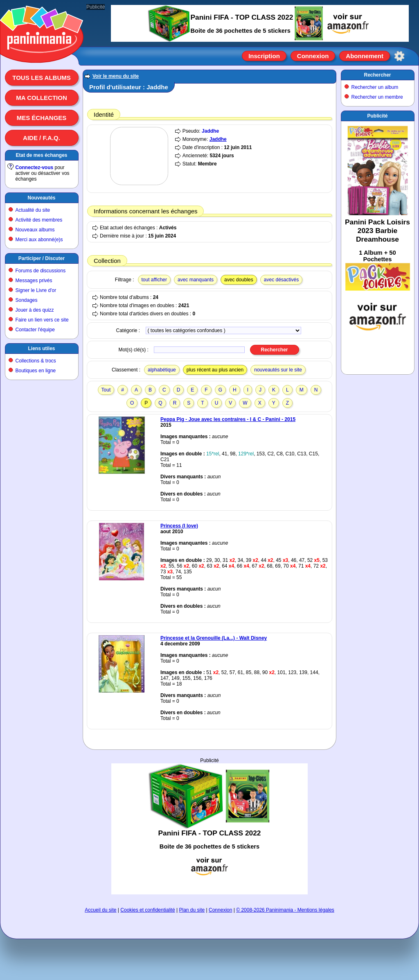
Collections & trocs (36, 361)
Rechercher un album (375, 87)
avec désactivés (281, 280)
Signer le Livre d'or (36, 290)
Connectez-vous (35, 167)
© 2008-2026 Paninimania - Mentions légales (285, 910)
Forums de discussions (41, 271)
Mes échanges (42, 118)
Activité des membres (39, 220)
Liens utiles (41, 349)
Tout (106, 390)
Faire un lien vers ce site (42, 320)
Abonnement (365, 56)
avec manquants (196, 280)
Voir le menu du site (116, 76)
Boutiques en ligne (36, 371)
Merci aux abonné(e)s (39, 240)
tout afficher (154, 280)
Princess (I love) (179, 526)
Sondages (27, 300)
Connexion (313, 56)
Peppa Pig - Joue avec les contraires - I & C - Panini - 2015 (228, 419)
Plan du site (192, 910)
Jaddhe (210, 131)
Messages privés (34, 281)
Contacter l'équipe (35, 330)
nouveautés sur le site (278, 370)
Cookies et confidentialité (148, 910)
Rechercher (377, 75)
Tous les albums (42, 78)
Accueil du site (100, 910)
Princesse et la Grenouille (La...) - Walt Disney (214, 638)
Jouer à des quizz (35, 310)
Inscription (264, 56)
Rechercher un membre (377, 97)
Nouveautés (41, 198)
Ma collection (41, 98)
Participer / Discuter (42, 258)
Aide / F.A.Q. (42, 138)
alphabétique (162, 370)
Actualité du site (33, 210)
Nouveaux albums (35, 230)
